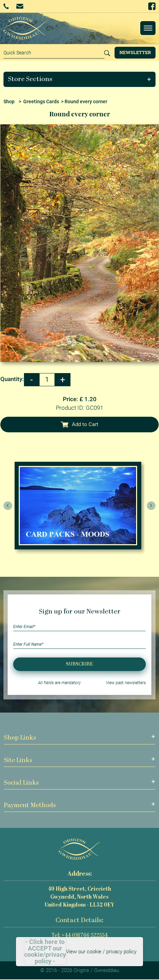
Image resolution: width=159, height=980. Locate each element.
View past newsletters (126, 683)
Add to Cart (79, 424)
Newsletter (135, 52)
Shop (9, 101)
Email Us (20, 6)
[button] (80, 79)
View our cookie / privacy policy (101, 952)
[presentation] (8, 506)
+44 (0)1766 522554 (6, 6)
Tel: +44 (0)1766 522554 (79, 936)
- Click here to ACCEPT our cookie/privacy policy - (45, 952)
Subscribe (79, 664)
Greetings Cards (41, 101)
